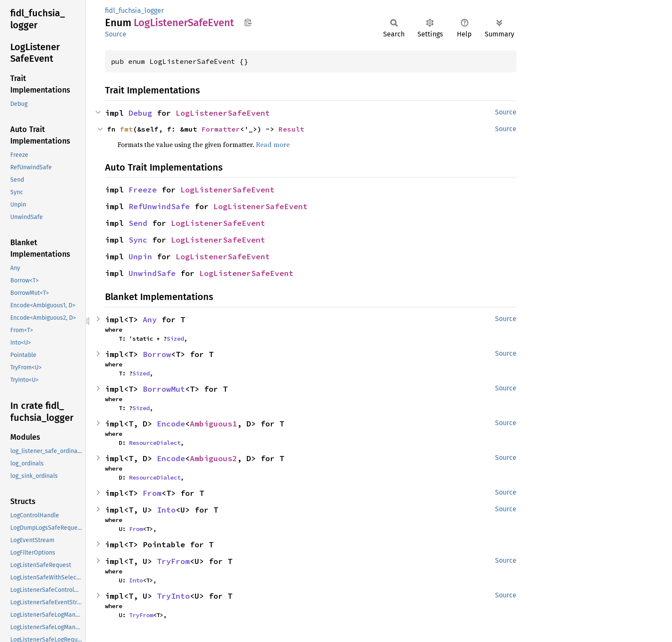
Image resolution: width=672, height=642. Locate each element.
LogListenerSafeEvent (223, 113)
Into (166, 510)
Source (116, 34)
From (152, 493)
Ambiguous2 (213, 458)
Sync (138, 240)
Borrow (157, 354)
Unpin (140, 256)
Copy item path (248, 22)
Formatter (221, 129)
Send (138, 223)
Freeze (143, 190)
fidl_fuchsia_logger (134, 10)
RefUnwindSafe (159, 206)
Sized (175, 339)
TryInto (173, 596)
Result (291, 129)
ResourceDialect (155, 443)
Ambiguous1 (213, 424)
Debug (140, 113)
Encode (171, 424)
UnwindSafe (152, 273)
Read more (273, 144)
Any (150, 319)
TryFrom (173, 561)
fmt (126, 129)
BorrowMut (164, 389)
